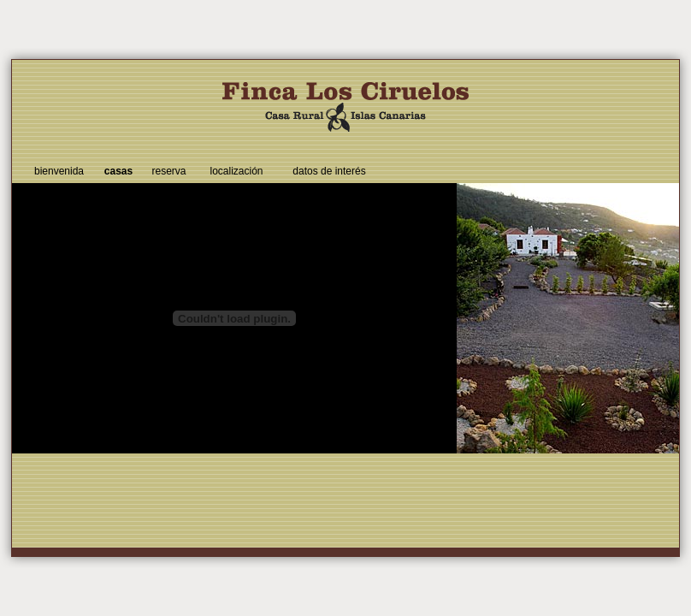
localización (236, 171)
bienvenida (59, 171)
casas (118, 171)
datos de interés (329, 171)
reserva (168, 171)
